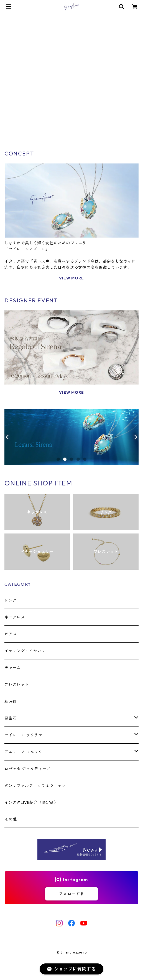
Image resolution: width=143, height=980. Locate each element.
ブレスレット (17, 685)
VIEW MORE (71, 278)
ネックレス (15, 617)
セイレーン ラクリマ (23, 735)
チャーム (13, 668)
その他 (11, 819)
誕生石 (11, 718)
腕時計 (11, 701)
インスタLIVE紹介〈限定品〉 (31, 802)
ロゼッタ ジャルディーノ (28, 769)
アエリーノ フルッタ (23, 752)
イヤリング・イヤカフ (25, 651)
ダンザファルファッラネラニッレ (35, 786)
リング (11, 600)
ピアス (11, 634)
